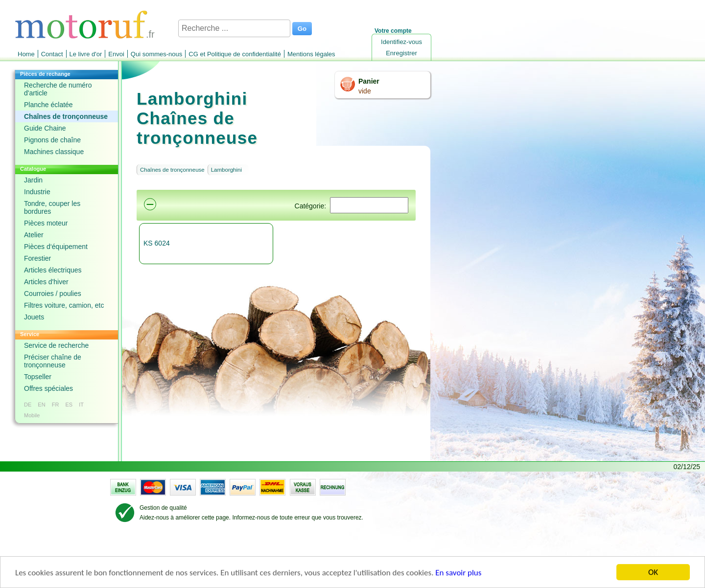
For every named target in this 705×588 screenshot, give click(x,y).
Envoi (116, 54)
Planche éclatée (48, 105)
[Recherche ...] (234, 28)
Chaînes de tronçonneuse (66, 116)
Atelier (34, 235)
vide (365, 91)
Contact (52, 54)
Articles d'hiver (46, 282)
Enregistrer (401, 53)
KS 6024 (157, 243)
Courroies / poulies (53, 294)
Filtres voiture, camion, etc (64, 305)
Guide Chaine (45, 128)
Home (26, 54)
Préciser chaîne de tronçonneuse (53, 361)
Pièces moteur (46, 223)
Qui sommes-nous (156, 54)
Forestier (37, 258)
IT (81, 405)
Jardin (33, 180)
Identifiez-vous (401, 42)
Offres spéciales (48, 388)
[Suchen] (369, 205)
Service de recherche (56, 345)
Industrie (37, 192)
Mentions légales (311, 54)
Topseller (38, 377)
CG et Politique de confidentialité (235, 54)
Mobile (32, 415)
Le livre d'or (86, 54)
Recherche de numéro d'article (58, 89)
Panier (369, 81)
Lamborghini (226, 170)
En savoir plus (458, 574)
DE (28, 405)
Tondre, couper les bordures (52, 207)
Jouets (34, 317)
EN (41, 405)
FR (56, 405)
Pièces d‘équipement (56, 247)
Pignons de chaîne (52, 140)
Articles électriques (53, 270)
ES (69, 405)
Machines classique (54, 152)
